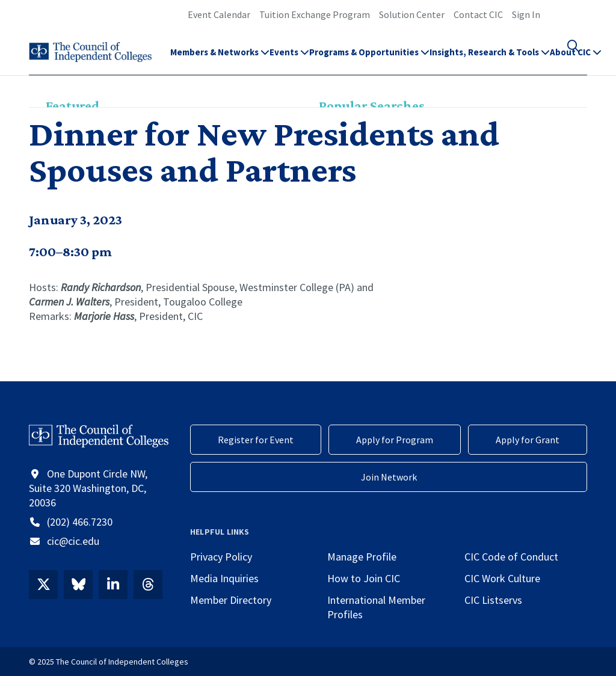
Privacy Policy (221, 557)
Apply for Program (395, 440)
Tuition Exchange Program (315, 14)
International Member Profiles (376, 607)
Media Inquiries (224, 578)
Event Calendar (219, 14)
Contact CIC (478, 14)
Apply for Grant (528, 440)
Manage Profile (362, 557)
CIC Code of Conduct (511, 557)
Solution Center (412, 14)
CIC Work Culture (502, 578)
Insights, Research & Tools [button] (490, 57)
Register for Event (256, 440)
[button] (580, 58)
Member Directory (231, 600)
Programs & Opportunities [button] (369, 57)
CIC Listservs (493, 600)
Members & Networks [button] (220, 57)
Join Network (389, 477)
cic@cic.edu (73, 541)
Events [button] (289, 57)
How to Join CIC (364, 578)
